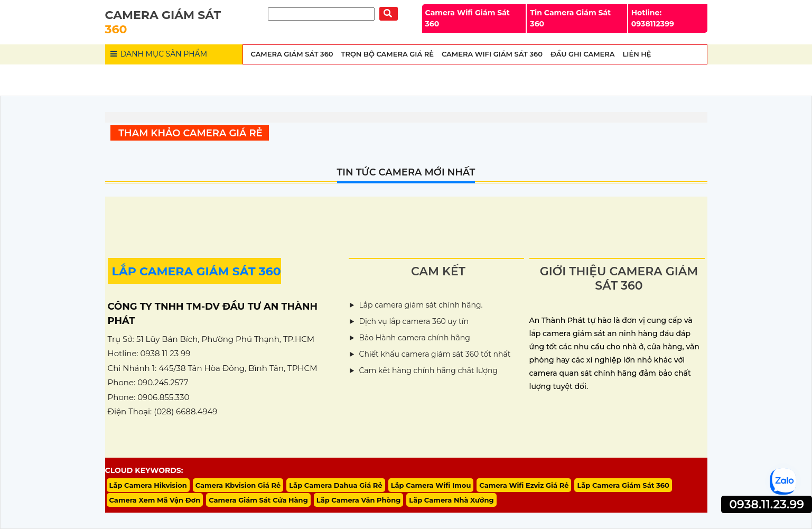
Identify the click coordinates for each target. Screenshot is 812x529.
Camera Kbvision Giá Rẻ (238, 485)
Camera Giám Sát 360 (292, 54)
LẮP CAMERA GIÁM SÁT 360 (197, 271)
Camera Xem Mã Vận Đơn (155, 500)
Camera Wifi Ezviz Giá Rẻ (524, 485)
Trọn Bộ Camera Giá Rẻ (388, 54)
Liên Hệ (637, 54)
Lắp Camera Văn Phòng (359, 500)
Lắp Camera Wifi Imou (431, 485)
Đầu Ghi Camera (583, 54)
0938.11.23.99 (767, 504)
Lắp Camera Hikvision (148, 485)
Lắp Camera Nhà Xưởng (451, 500)
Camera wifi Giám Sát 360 (492, 54)
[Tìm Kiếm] (321, 14)
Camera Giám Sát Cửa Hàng (258, 500)
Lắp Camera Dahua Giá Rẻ (335, 485)
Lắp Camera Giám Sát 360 (623, 485)
